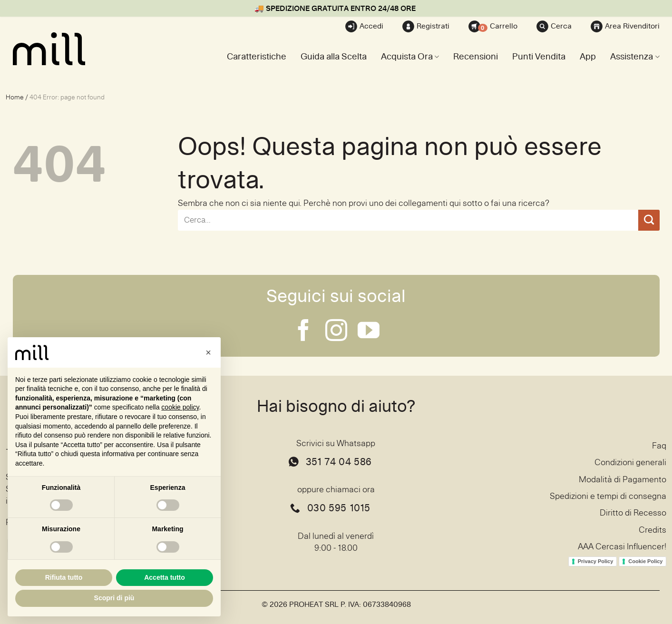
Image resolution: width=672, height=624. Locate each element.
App (588, 57)
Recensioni (476, 57)
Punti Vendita (539, 57)
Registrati (426, 26)
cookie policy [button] (180, 407)
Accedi (364, 26)
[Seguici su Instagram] (336, 332)
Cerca (554, 26)
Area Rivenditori (625, 26)
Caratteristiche (257, 57)
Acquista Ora (410, 57)
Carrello (493, 26)
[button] (208, 352)
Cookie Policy (645, 563)
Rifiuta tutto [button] (64, 577)
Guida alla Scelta (334, 57)
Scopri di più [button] (114, 598)
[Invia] (649, 220)
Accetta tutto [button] (165, 577)
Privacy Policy (596, 563)
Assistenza (635, 57)
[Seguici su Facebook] (303, 332)
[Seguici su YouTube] (369, 332)
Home (15, 97)
